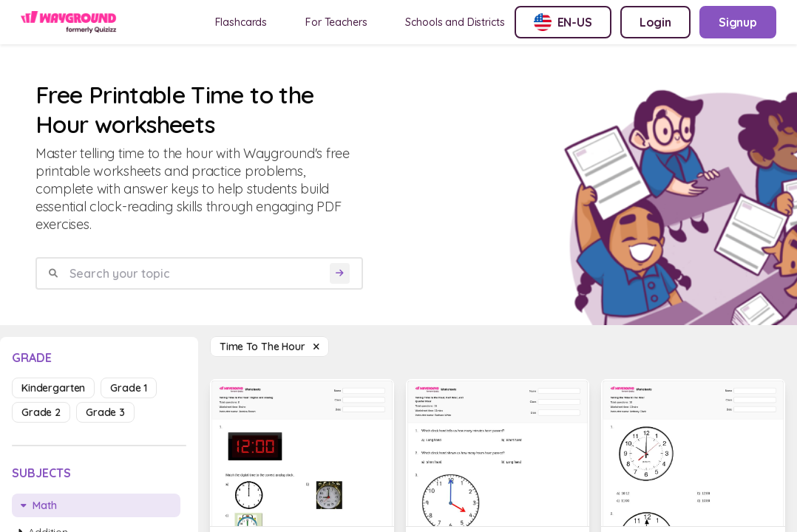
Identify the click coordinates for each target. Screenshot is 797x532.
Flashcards (241, 22)
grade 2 (41, 412)
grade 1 (129, 388)
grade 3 (105, 412)
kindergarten (53, 388)
